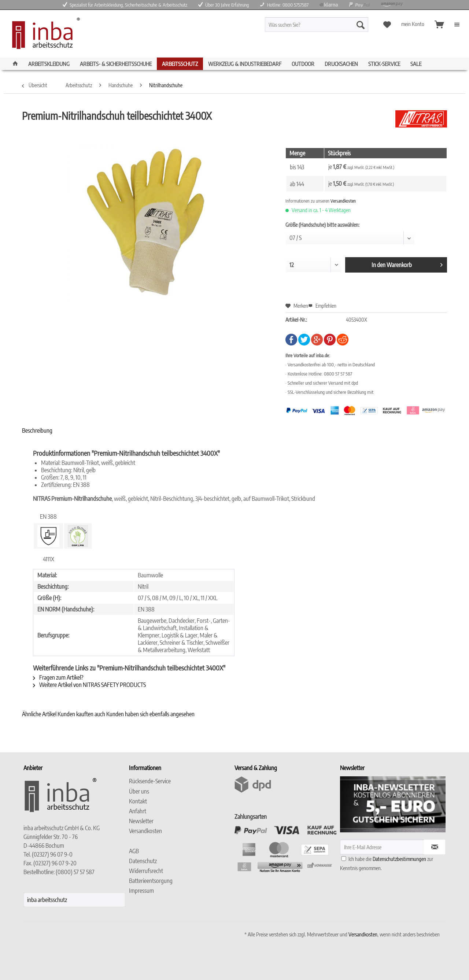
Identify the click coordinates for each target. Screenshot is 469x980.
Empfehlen (322, 306)
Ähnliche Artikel (39, 714)
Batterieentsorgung (151, 881)
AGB (134, 851)
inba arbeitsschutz (47, 900)
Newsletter (141, 821)
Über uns (139, 791)
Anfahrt (138, 811)
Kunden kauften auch (81, 714)
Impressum (141, 891)
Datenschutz (143, 861)
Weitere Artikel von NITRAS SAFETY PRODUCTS (89, 685)
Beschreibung (37, 430)
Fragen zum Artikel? (58, 677)
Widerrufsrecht (146, 871)
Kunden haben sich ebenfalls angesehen (150, 714)
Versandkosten (343, 201)
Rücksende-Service (150, 781)
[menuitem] (330, 28)
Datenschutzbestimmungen (399, 859)
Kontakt (138, 801)
